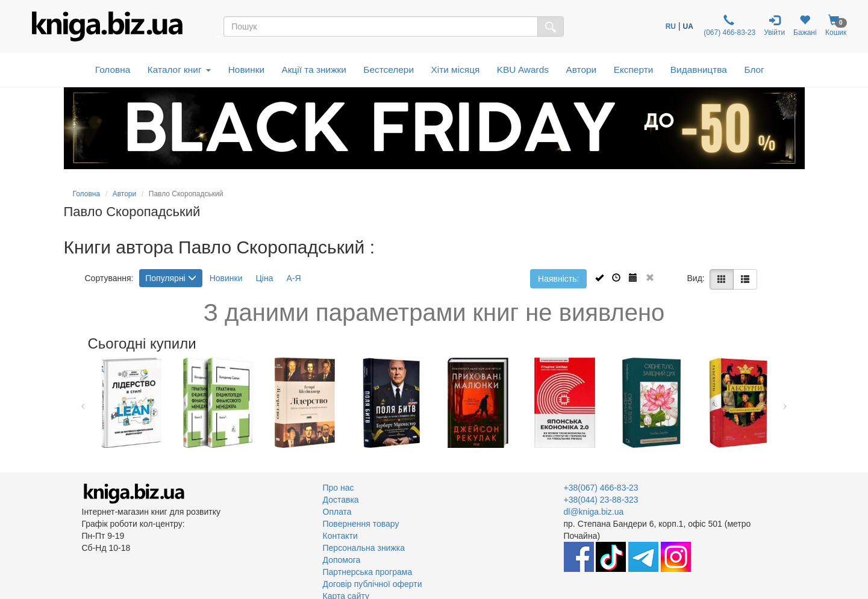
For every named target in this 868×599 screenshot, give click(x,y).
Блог (754, 70)
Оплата (337, 512)
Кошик (836, 26)
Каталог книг (179, 70)
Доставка (341, 500)
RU (671, 26)
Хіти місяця (456, 70)
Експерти (634, 70)
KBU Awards (523, 70)
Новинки (246, 70)
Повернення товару (361, 524)
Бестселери (389, 70)
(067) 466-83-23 (729, 26)
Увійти (774, 26)
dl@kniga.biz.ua (594, 512)
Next (785, 403)
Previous (83, 403)
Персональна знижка (364, 548)
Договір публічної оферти (373, 584)
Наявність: (558, 279)
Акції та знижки (314, 70)
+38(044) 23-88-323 (601, 500)
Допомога (342, 560)
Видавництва (699, 70)
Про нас (339, 488)
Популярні (170, 278)
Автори (581, 70)
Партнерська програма (368, 572)
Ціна (264, 278)
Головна (113, 70)
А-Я (293, 278)
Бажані (805, 26)
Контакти (340, 536)
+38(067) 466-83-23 (601, 488)
